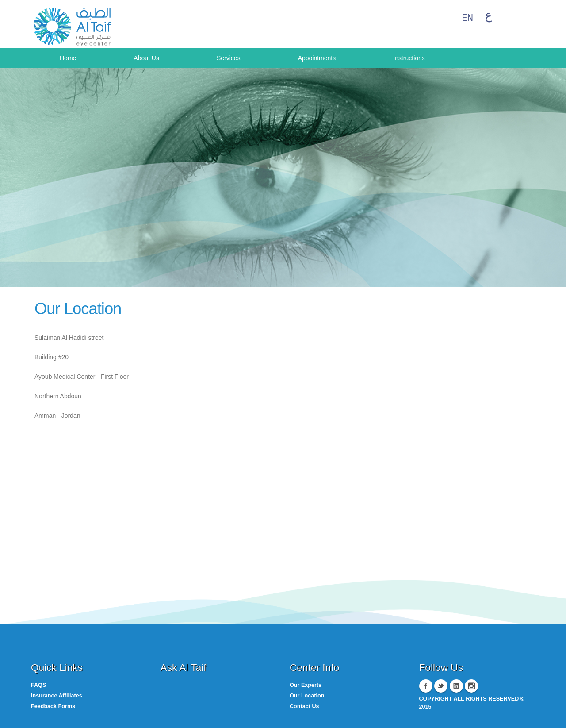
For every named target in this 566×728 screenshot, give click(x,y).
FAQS (38, 685)
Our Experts (306, 685)
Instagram (471, 686)
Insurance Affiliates (57, 696)
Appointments (317, 58)
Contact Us (304, 706)
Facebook (426, 686)
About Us (146, 58)
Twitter (441, 686)
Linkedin (456, 686)
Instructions (409, 58)
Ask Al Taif (184, 667)
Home (68, 58)
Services (229, 58)
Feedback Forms (53, 706)
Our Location (307, 696)
